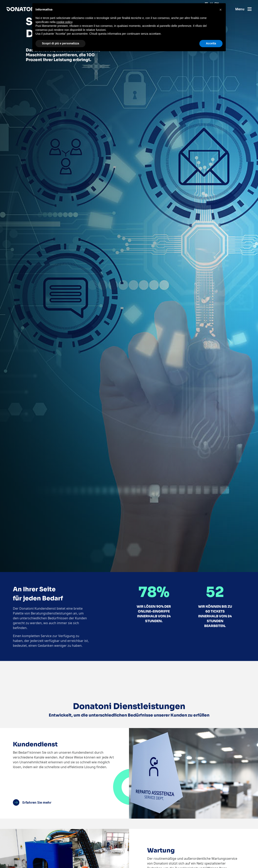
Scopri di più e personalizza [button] (60, 43)
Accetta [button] (211, 43)
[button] (221, 10)
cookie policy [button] (64, 22)
